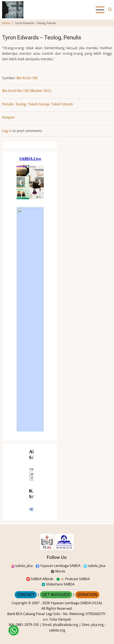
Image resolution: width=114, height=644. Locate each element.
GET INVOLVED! (56, 595)
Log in (7, 131)
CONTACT (26, 595)
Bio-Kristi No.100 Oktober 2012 (27, 91)
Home (6, 23)
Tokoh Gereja (39, 104)
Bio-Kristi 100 (27, 78)
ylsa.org (97, 625)
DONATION (87, 595)
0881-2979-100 (27, 625)
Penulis (8, 104)
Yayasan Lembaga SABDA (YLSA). (77, 603)
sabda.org (57, 630)
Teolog (21, 104)
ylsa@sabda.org (65, 625)
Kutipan (8, 117)
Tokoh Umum (62, 104)
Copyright (20, 603)
